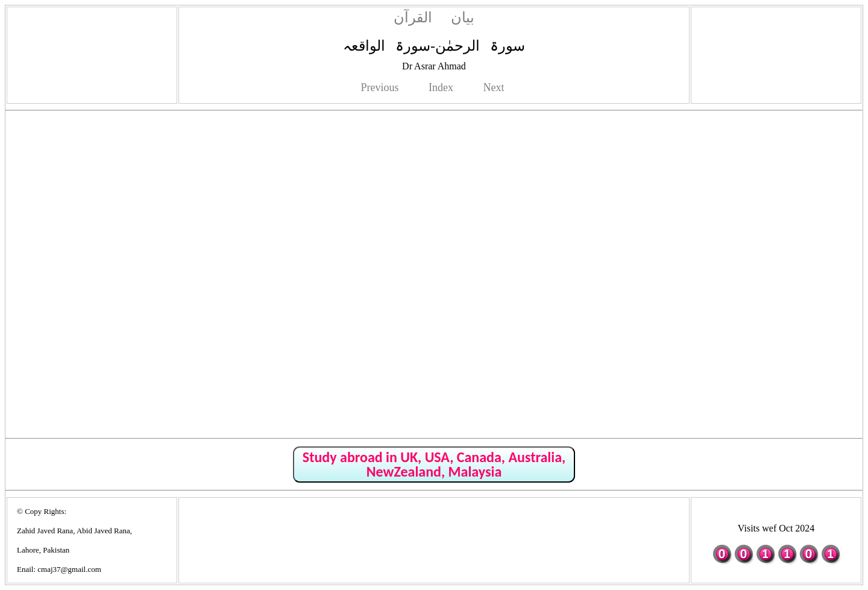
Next (493, 87)
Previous (380, 87)
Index (441, 87)
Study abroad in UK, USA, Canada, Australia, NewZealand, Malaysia (434, 464)
